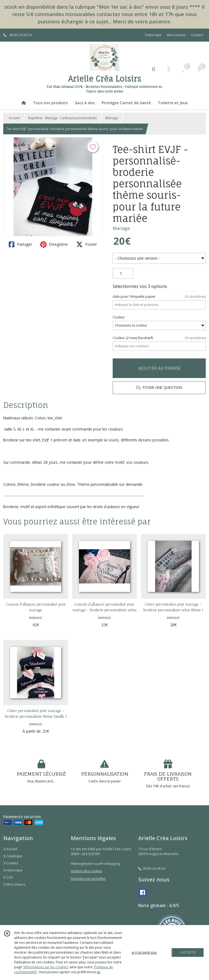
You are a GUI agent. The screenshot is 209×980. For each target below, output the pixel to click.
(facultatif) (159, 338)
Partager (20, 244)
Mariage (112, 118)
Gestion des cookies (86, 871)
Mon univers (14, 884)
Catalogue (13, 856)
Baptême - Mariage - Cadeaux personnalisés (62, 118)
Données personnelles (88, 879)
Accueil (14, 118)
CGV (8, 877)
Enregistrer (54, 244)
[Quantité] (123, 274)
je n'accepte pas (144, 952)
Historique (13, 870)
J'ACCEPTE (188, 952)
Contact (197, 35)
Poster (87, 244)
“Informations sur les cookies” (46, 967)
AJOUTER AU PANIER (159, 368)
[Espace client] (169, 69)
